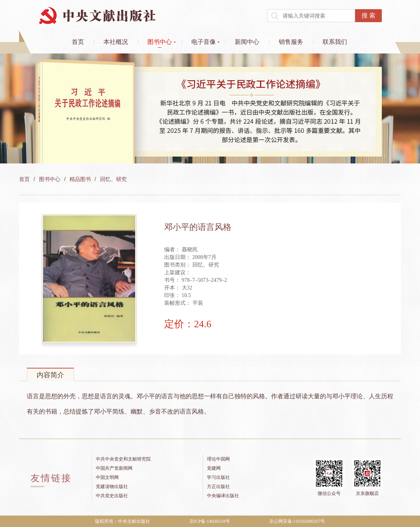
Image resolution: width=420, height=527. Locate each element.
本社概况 (116, 42)
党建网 (214, 468)
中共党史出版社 (112, 496)
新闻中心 (247, 42)
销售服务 (291, 42)
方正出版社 (218, 487)
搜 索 (368, 15)
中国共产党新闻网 (114, 468)
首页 (78, 42)
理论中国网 (218, 459)
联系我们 (335, 42)
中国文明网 (107, 477)
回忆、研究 (113, 179)
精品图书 (80, 179)
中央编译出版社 (223, 496)
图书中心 (160, 42)
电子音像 (204, 42)
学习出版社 (218, 477)
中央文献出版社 (97, 15)
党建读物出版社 (112, 487)
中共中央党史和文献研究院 (123, 459)
